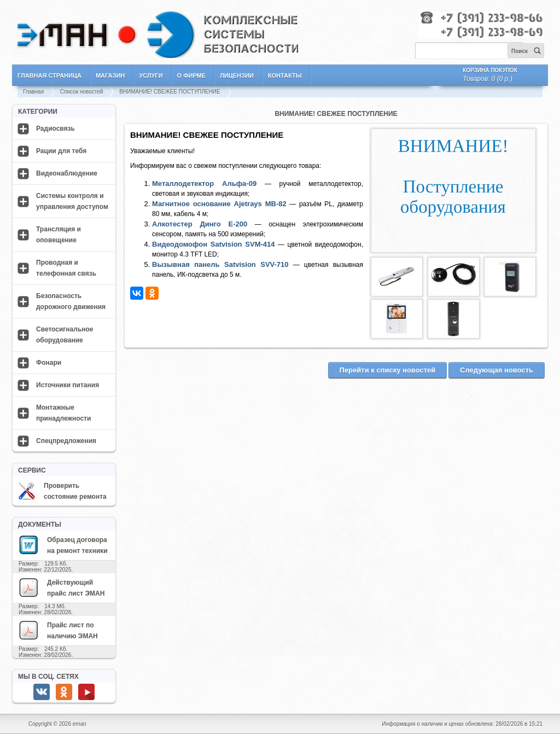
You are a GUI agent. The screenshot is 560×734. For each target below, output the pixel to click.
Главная (33, 92)
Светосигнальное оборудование (65, 335)
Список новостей (82, 92)
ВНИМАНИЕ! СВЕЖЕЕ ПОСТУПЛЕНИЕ (170, 92)
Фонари (49, 363)
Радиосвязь (56, 129)
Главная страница (49, 75)
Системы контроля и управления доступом (72, 201)
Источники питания (68, 385)
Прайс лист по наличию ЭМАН (58, 630)
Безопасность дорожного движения (71, 301)
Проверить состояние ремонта (62, 491)
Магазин (110, 75)
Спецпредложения (66, 441)
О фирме (192, 75)
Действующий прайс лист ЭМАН (61, 587)
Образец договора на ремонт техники (63, 545)
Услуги (151, 75)
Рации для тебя (61, 151)
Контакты (285, 75)
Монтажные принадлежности (63, 413)
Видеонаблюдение (67, 173)
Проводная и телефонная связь (66, 268)
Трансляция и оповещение (59, 235)
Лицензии (237, 75)
